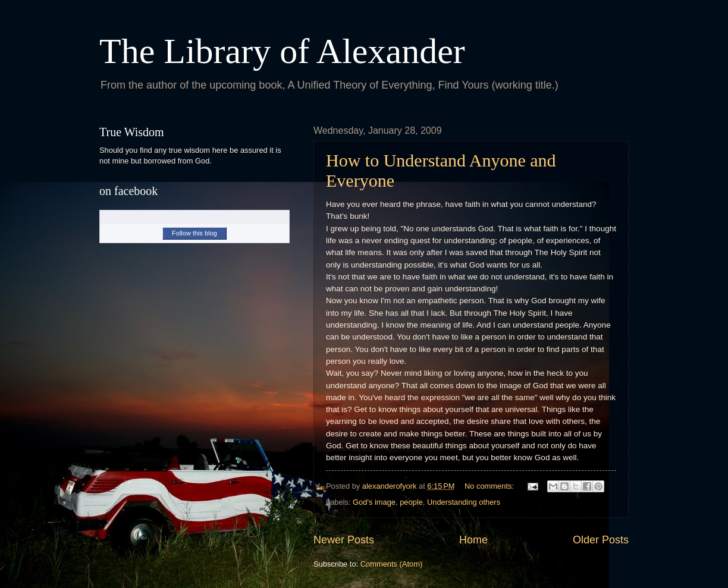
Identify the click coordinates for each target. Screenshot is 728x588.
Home (473, 540)
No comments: (490, 486)
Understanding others (464, 502)
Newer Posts (344, 540)
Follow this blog (194, 233)
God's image (374, 502)
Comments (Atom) (391, 564)
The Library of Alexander (282, 51)
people (411, 502)
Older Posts (601, 540)
